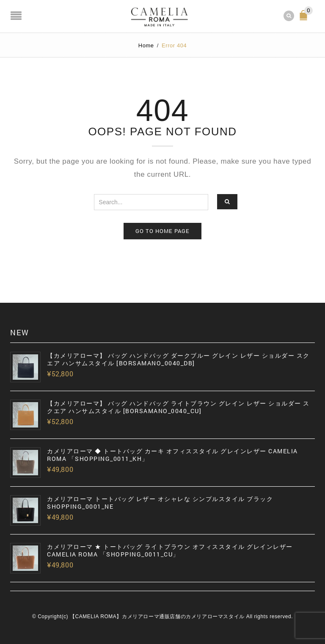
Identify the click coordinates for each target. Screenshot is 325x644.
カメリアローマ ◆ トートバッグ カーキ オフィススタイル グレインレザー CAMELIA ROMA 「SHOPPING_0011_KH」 (172, 455)
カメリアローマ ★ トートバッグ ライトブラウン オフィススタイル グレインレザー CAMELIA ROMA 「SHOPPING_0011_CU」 (170, 551)
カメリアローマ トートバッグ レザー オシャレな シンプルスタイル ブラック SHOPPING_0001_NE (160, 503)
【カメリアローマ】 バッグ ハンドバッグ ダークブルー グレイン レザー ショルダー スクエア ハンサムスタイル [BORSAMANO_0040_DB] (178, 359)
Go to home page (162, 231)
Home (146, 45)
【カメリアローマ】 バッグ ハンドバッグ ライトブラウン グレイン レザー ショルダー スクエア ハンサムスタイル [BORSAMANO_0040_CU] (178, 407)
